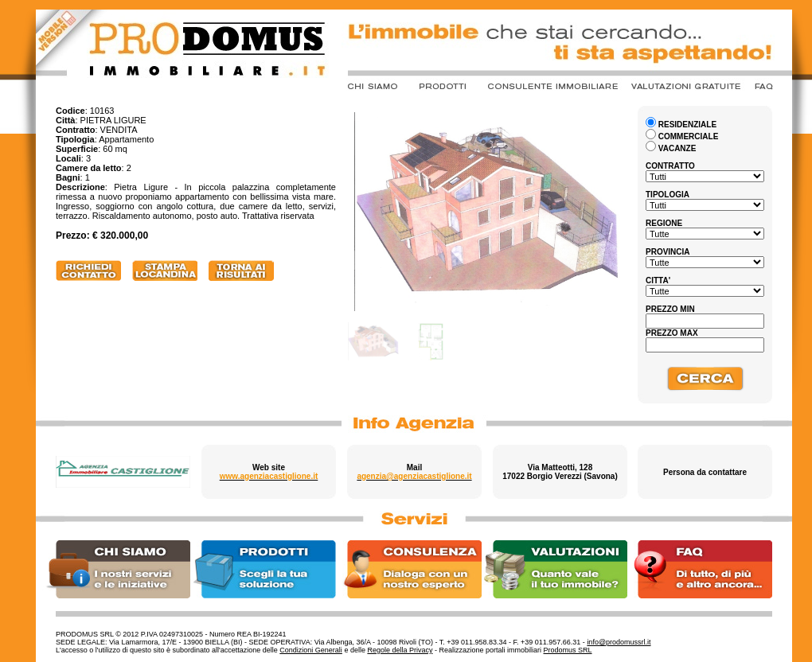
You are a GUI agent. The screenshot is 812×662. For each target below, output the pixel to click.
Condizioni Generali (311, 650)
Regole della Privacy (400, 650)
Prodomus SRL (568, 650)
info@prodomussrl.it (619, 642)
